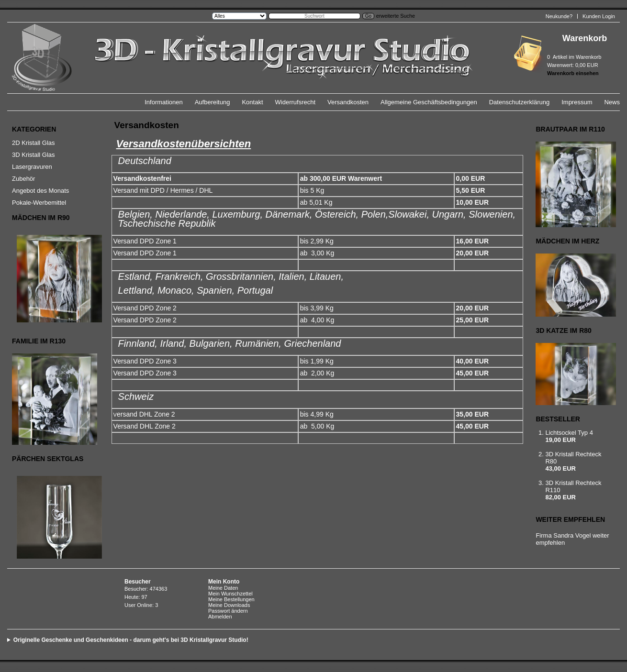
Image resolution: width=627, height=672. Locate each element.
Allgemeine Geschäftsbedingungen (429, 102)
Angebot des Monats (40, 191)
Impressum (577, 102)
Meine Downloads (229, 605)
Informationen (164, 102)
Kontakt (252, 102)
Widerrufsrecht (296, 102)
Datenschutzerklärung (519, 102)
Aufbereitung (213, 102)
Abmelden (220, 617)
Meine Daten (223, 588)
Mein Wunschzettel (230, 594)
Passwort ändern (228, 611)
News (612, 102)
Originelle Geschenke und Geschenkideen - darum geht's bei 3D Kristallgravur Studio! (131, 640)
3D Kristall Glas (34, 155)
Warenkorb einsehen (573, 73)
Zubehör (23, 179)
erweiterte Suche (396, 16)
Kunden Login (599, 16)
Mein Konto (224, 582)
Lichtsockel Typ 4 (569, 433)
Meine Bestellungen (231, 599)
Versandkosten (348, 102)
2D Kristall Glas (34, 143)
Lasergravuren (32, 167)
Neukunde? (559, 16)
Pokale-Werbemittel (39, 203)
